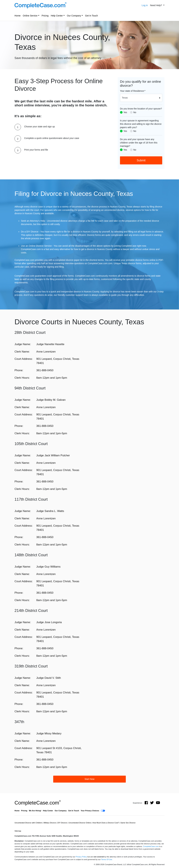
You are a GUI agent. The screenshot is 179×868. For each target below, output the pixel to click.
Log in (145, 5)
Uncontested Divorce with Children (29, 823)
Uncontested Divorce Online (80, 823)
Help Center (57, 16)
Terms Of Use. (107, 859)
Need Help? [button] (156, 5)
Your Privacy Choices (90, 811)
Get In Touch (92, 16)
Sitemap (18, 831)
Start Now (89, 779)
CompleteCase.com (38, 803)
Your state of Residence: (133, 91)
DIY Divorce (62, 823)
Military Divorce (50, 823)
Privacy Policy (81, 857)
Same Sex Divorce (128, 823)
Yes (125, 112)
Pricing (45, 16)
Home (17, 16)
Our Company (74, 16)
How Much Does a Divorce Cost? (106, 823)
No (135, 112)
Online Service (30, 16)
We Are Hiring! (35, 811)
